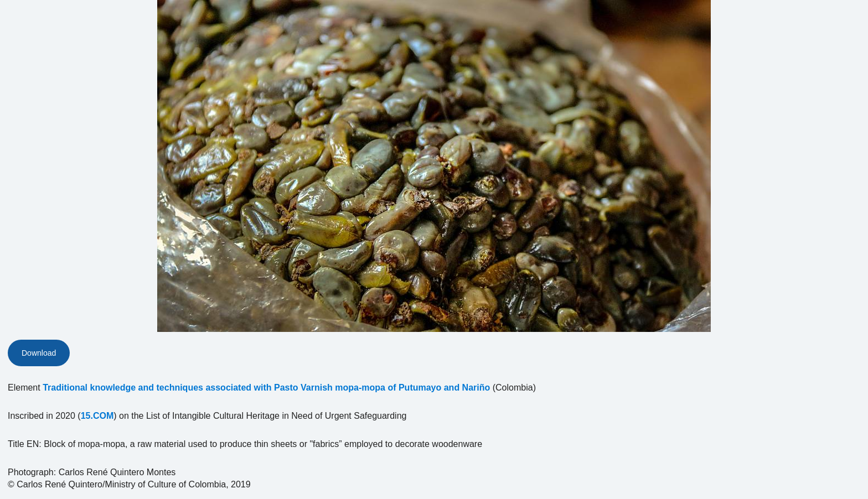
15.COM (97, 416)
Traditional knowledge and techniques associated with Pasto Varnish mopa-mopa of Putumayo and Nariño (266, 388)
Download (39, 353)
